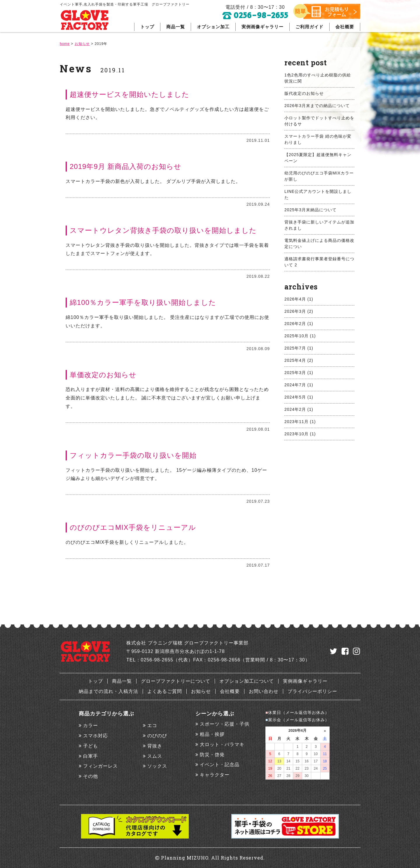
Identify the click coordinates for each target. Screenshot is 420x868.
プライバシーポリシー (312, 691)
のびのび (157, 736)
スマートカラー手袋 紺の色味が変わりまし (318, 139)
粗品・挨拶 (212, 734)
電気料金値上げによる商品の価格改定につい (319, 243)
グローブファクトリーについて (176, 681)
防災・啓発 (212, 755)
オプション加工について (247, 681)
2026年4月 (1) (299, 299)
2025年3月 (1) (299, 373)
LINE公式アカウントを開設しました (318, 194)
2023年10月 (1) (300, 434)
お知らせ (201, 691)
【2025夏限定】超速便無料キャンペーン (318, 158)
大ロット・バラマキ (222, 744)
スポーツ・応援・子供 (225, 724)
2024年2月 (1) (299, 409)
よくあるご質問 (165, 691)
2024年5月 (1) (299, 397)
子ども (91, 746)
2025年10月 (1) (300, 336)
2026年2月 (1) (299, 324)
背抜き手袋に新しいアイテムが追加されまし (319, 225)
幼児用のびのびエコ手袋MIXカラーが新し (319, 176)
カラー (91, 725)
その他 (91, 776)
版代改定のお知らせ (304, 93)
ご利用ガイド (309, 27)
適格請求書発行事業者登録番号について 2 (319, 262)
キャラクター (215, 775)
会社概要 (345, 27)
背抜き (155, 746)
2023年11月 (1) (300, 422)
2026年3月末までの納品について (317, 106)
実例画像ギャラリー (262, 27)
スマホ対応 (96, 736)
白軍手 (91, 756)
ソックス (157, 766)
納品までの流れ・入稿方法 (108, 691)
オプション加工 (213, 27)
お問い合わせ (264, 691)
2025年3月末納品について (310, 210)
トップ (147, 27)
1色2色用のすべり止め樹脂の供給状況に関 (318, 78)
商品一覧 (176, 27)
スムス (155, 756)
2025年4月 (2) (299, 360)
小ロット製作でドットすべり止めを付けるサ (319, 121)
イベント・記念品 (220, 765)
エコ (152, 725)
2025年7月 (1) (299, 348)
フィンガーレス (100, 766)
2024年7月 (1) (299, 385)
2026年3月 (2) (299, 311)
